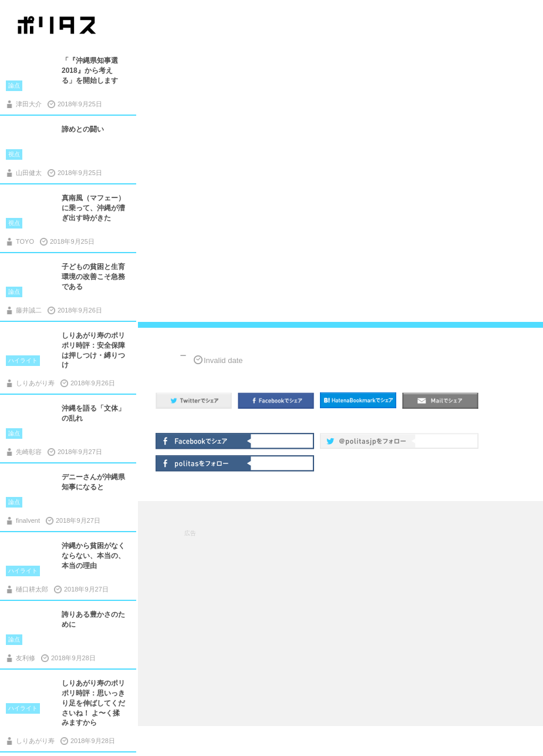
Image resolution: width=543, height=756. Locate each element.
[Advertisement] (341, 613)
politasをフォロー (204, 462)
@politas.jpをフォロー (369, 440)
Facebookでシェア (204, 440)
